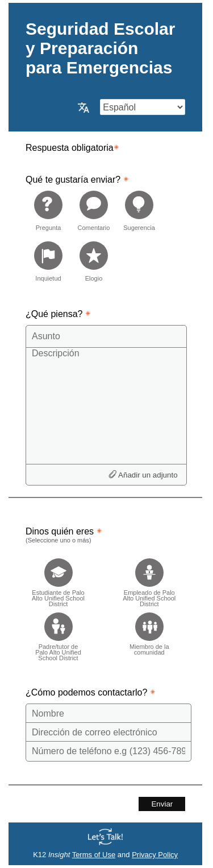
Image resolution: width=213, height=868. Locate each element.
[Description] (106, 405)
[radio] (48, 210)
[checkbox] (58, 579)
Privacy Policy (155, 855)
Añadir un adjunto (148, 475)
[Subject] (106, 336)
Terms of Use (94, 855)
